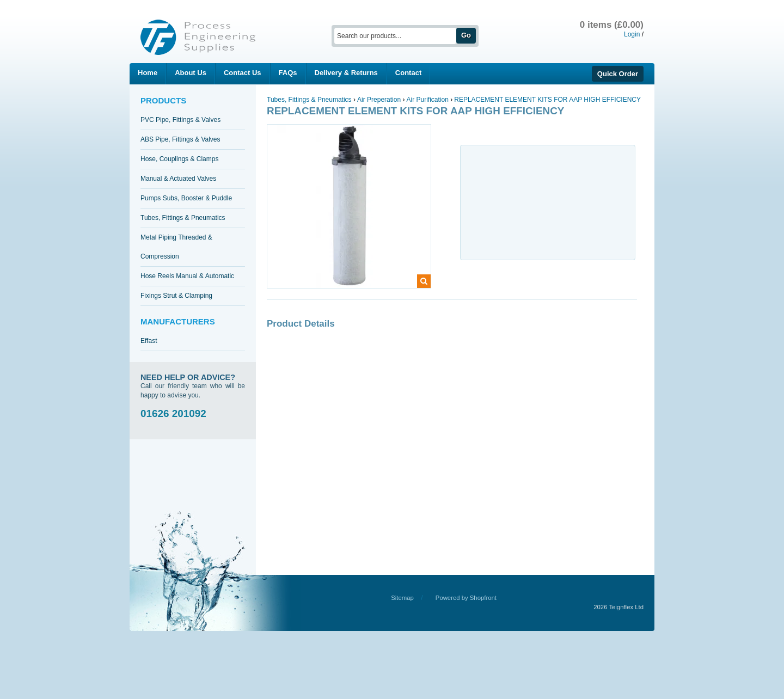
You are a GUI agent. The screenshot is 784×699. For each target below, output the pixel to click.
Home (148, 73)
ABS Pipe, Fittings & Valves (180, 139)
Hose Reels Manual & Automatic (187, 276)
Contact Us (243, 73)
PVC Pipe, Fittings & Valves (180, 120)
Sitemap (402, 598)
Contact (408, 73)
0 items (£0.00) (612, 25)
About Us (191, 73)
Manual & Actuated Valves (178, 179)
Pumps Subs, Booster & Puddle (186, 198)
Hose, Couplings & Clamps (179, 159)
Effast (149, 341)
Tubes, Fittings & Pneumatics (183, 218)
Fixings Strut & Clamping (176, 296)
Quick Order (618, 74)
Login (632, 34)
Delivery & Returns (346, 73)
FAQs (288, 73)
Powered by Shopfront (466, 598)
